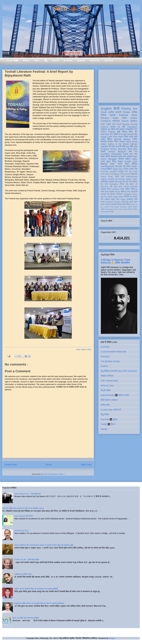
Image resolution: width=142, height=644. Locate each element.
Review (105, 118)
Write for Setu (107, 386)
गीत (110, 147)
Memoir (134, 144)
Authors (68, 60)
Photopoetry (109, 209)
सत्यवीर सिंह (133, 169)
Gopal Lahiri (107, 137)
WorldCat (105, 356)
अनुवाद (122, 129)
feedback (123, 207)
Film (118, 199)
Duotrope (105, 347)
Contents (106, 121)
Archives (109, 60)
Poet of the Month (121, 209)
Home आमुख (12, 60)
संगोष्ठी (111, 212)
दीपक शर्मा (115, 129)
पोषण (127, 164)
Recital (108, 204)
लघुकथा (104, 129)
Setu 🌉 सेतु (71, 9)
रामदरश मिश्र (106, 189)
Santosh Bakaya (122, 139)
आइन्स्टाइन (118, 182)
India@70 (114, 171)
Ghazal (130, 134)
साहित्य (128, 159)
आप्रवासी (134, 192)
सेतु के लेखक (106, 390)
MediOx (104, 366)
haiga (123, 199)
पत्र (131, 154)
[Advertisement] (119, 86)
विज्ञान (110, 169)
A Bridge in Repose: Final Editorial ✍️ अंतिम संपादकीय (116, 261)
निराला (122, 184)
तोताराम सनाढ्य (133, 209)
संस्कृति (112, 182)
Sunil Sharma (123, 124)
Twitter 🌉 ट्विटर (108, 424)
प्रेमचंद (126, 169)
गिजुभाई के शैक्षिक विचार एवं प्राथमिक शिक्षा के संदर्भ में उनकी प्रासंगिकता (39, 603)
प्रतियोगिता (105, 182)
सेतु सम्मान (130, 184)
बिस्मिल (135, 164)
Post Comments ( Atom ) (54, 474)
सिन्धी (117, 177)
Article (134, 118)
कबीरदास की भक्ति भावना (23, 574)
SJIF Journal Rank (109, 381)
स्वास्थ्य (112, 192)
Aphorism (110, 202)
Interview (105, 134)
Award (103, 177)
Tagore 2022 (118, 169)
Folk (103, 204)
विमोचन (113, 194)
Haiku (135, 159)
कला (127, 171)
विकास (129, 204)
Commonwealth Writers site (114, 352)
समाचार (122, 142)
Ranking (125, 202)
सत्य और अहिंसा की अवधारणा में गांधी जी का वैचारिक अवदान (23, 508)
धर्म (108, 194)
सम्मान (112, 164)
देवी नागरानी (117, 147)
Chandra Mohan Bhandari (114, 149)
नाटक (115, 187)
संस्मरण (110, 142)
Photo (111, 177)
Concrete (105, 171)
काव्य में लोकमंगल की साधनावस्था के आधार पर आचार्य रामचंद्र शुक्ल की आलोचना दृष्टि (44, 545)
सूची (119, 132)
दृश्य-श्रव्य (134, 187)
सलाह (106, 192)
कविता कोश (105, 405)
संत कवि (104, 184)
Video (135, 179)
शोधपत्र (116, 121)
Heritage (127, 194)
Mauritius (105, 187)
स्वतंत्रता (119, 194)
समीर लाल (133, 147)
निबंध (116, 142)
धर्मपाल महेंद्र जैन (130, 132)
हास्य (120, 187)
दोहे (111, 187)
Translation (132, 127)
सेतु (46, 60)
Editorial (124, 115)
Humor (134, 194)
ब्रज (136, 202)
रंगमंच (124, 204)
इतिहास (121, 171)
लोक (102, 192)
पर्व (136, 184)
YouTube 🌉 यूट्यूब (109, 419)
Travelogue (115, 174)
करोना (120, 164)
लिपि (136, 199)
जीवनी (108, 156)
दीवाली (119, 204)
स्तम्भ (124, 118)
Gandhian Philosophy (111, 154)
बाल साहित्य (114, 134)
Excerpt (123, 134)
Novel (126, 154)
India (115, 118)
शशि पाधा (125, 147)
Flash (129, 142)
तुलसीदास (130, 199)
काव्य (135, 109)
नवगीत (135, 197)
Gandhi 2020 (131, 161)
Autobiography (108, 166)
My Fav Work (107, 197)
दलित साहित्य (125, 189)
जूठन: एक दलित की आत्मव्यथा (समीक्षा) (26, 618)
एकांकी (130, 207)
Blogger (112, 638)
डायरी (131, 202)
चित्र (103, 156)
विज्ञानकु (104, 164)
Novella (119, 166)
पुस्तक (113, 115)
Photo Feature (108, 132)
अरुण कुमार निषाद (108, 161)
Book (134, 115)
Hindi (104, 112)
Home (49, 465)
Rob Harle (118, 137)
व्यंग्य (136, 129)
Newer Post (11, 465)
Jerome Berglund (117, 152)
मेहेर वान (133, 152)
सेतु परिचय (105, 414)
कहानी (118, 112)
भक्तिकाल (134, 189)
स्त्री (122, 177)
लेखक (104, 115)
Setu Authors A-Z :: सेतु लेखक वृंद (27, 494)
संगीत (103, 209)
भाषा (136, 154)
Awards (81, 60)
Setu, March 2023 (84, 349)
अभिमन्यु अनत (125, 192)
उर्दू (124, 166)
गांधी (122, 174)
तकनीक (114, 204)
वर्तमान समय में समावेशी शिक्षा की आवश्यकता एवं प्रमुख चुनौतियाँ (36, 589)
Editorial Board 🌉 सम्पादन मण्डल (115, 395)
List (103, 124)
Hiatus (55, 60)
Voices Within (129, 121)
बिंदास (110, 139)
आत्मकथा (114, 156)
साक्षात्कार (105, 147)
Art (109, 129)
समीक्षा (134, 112)
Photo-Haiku (114, 207)
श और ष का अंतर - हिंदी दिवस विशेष (27, 560)
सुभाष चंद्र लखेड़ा (125, 156)
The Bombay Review (110, 361)
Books (26, 60)
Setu (37, 60)
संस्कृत (120, 161)
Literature (115, 189)
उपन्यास (104, 194)
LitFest (126, 187)
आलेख (111, 112)
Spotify (104, 429)
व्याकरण (107, 199)
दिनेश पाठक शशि (131, 137)
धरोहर (103, 139)
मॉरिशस (135, 182)
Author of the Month (118, 144)
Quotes (118, 202)
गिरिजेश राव (128, 197)
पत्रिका (135, 207)
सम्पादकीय (129, 129)
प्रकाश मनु (115, 127)
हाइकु (113, 199)
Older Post (86, 465)
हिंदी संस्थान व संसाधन (109, 400)
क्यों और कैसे (127, 182)
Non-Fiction (120, 179)
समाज (103, 202)
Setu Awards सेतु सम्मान (24, 516)
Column (127, 174)
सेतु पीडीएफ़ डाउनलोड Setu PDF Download (119, 371)
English (106, 109)
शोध (136, 134)
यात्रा (128, 166)
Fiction (126, 112)
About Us (95, 60)
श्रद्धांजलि (134, 174)
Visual (117, 192)
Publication (114, 184)
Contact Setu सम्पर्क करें (111, 410)
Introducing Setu (21, 531)
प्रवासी (121, 159)
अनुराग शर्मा (111, 124)
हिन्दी (116, 109)
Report (129, 179)
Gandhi (111, 179)
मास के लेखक (105, 212)
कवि (123, 127)
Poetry (126, 109)
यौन (102, 199)
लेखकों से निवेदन (107, 376)
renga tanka (118, 197)
